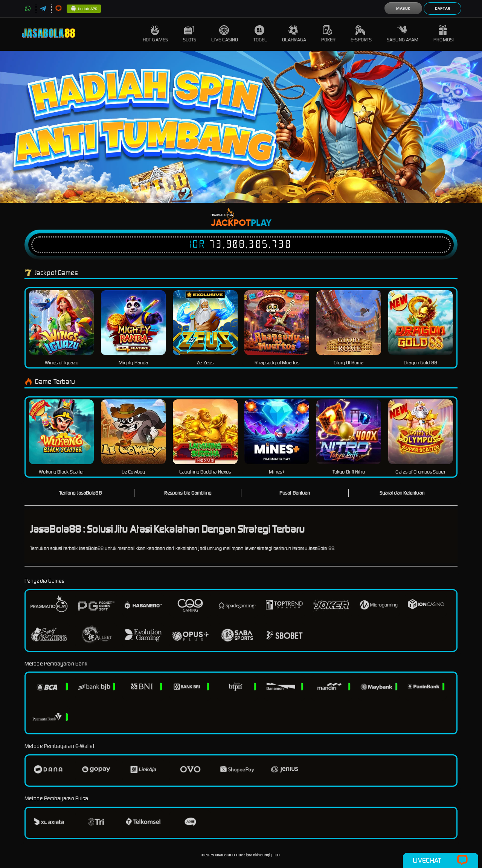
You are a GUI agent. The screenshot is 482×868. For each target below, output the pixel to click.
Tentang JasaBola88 (80, 493)
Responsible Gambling (188, 493)
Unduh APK (84, 9)
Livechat (440, 860)
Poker (329, 34)
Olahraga (294, 34)
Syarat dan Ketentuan (402, 493)
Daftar (443, 8)
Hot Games (155, 34)
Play (261, 223)
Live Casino (225, 34)
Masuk (403, 8)
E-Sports (361, 34)
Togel (260, 34)
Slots (190, 34)
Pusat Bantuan (295, 493)
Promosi (444, 34)
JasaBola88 (225, 855)
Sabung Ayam (403, 34)
